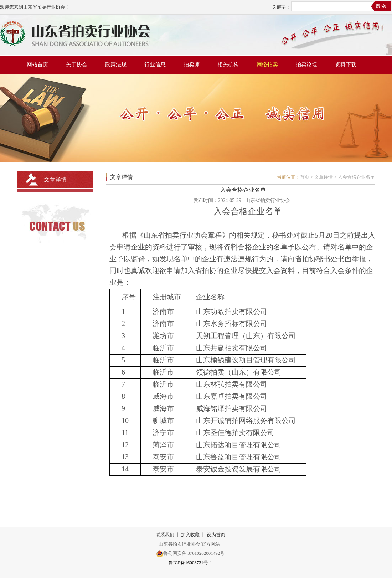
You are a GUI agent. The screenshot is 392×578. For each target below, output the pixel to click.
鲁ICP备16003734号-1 (190, 562)
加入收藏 (190, 535)
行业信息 (155, 64)
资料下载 (346, 64)
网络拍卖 (267, 64)
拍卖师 (192, 64)
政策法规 (116, 64)
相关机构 (228, 64)
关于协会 (77, 64)
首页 (305, 177)
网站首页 (37, 64)
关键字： (281, 7)
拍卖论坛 (306, 64)
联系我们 (165, 535)
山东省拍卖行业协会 (268, 200)
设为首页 (216, 535)
